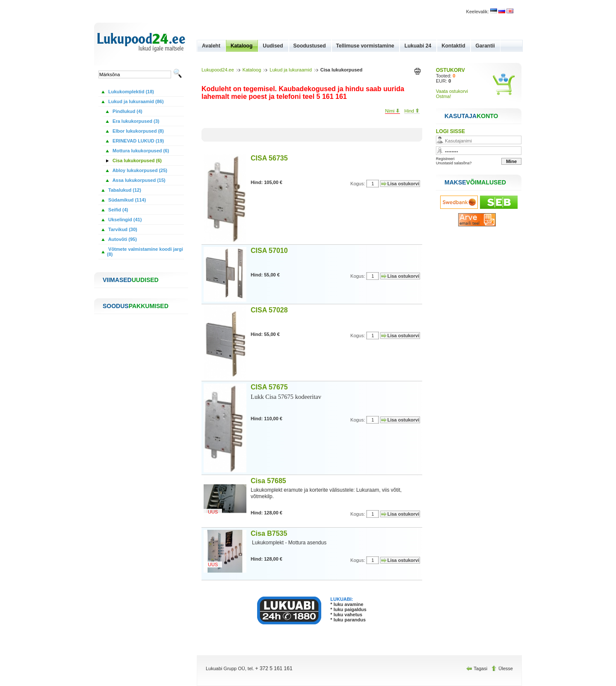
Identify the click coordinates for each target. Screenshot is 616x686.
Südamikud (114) (126, 200)
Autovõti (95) (122, 239)
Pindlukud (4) (127, 111)
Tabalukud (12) (124, 190)
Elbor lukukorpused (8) (138, 131)
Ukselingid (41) (124, 220)
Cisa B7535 (269, 533)
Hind (412, 111)
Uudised (273, 46)
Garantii (485, 46)
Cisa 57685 (268, 481)
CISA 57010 (269, 251)
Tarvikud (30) (122, 229)
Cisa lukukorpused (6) (136, 160)
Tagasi (477, 668)
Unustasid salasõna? (454, 163)
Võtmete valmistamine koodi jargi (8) (145, 252)
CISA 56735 (269, 158)
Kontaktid (453, 46)
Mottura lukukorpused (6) (140, 151)
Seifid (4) (118, 210)
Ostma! (443, 96)
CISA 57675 (269, 387)
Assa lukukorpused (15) (138, 180)
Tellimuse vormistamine (365, 46)
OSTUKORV (450, 70)
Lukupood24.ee (218, 70)
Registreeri (445, 159)
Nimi (392, 111)
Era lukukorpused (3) (135, 121)
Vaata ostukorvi (452, 91)
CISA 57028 (269, 310)
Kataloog (241, 46)
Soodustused (310, 46)
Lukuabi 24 (418, 46)
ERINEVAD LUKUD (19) (138, 141)
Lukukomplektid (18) (130, 92)
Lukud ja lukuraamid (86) (135, 101)
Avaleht (211, 46)
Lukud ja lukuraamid (290, 70)
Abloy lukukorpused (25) (139, 170)
